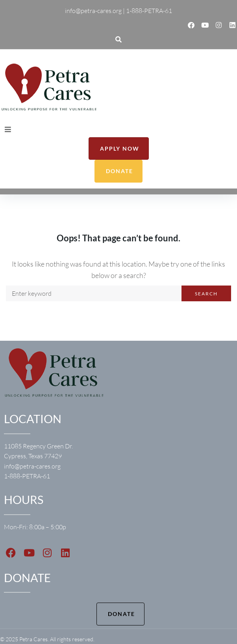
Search (206, 294)
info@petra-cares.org (32, 466)
